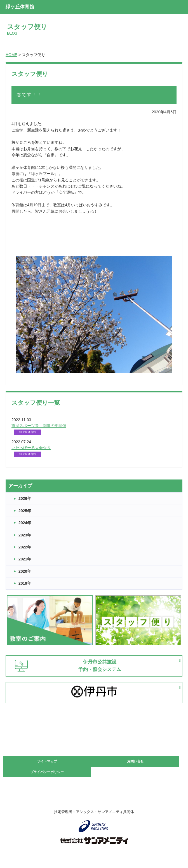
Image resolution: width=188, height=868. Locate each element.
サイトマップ (47, 761)
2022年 (25, 547)
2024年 (25, 523)
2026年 (25, 498)
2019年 (25, 583)
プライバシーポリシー (47, 772)
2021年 (25, 559)
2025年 (25, 511)
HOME (11, 55)
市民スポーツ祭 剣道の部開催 (39, 426)
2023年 (25, 535)
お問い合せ (135, 761)
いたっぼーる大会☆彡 (31, 448)
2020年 (25, 571)
